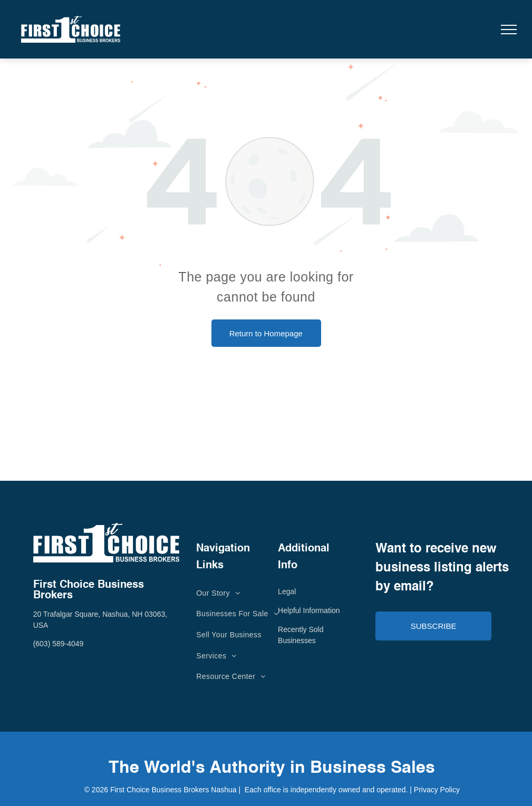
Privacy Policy (437, 790)
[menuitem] (218, 593)
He (283, 610)
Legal (287, 591)
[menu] (509, 30)
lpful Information (314, 610)
